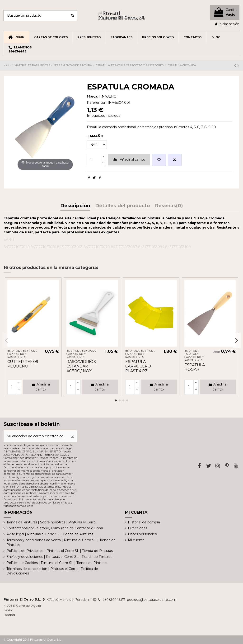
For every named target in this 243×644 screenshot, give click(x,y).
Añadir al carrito (129, 160)
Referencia (96, 103)
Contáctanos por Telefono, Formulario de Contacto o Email (55, 528)
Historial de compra (144, 522)
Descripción (75, 206)
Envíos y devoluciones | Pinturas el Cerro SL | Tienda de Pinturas (59, 557)
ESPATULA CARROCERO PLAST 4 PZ (138, 366)
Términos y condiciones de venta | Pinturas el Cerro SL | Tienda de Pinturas (61, 542)
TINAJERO (108, 96)
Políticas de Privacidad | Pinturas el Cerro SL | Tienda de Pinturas (60, 551)
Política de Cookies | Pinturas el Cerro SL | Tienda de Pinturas (57, 563)
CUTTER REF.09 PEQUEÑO (23, 364)
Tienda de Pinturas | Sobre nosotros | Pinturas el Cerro (51, 522)
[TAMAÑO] (97, 145)
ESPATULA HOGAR (195, 367)
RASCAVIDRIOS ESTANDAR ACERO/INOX (81, 366)
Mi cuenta (136, 540)
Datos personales (142, 534)
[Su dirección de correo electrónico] (35, 436)
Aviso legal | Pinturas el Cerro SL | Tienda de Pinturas (50, 534)
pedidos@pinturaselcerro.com (152, 600)
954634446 (112, 600)
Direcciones (138, 528)
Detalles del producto (123, 206)
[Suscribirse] (72, 436)
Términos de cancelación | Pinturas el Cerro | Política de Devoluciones (52, 571)
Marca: (92, 96)
